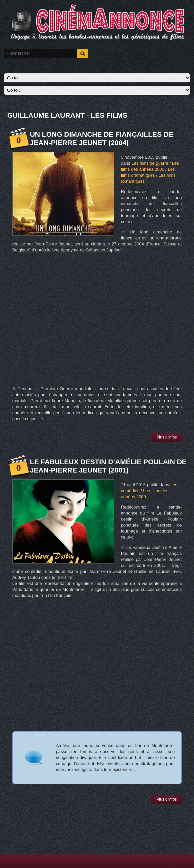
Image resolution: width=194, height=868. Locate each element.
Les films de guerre (150, 163)
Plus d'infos (166, 437)
